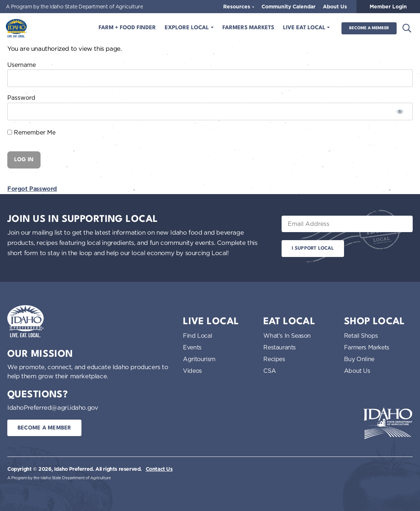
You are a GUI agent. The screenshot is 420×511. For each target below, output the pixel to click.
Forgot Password (32, 189)
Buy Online (359, 359)
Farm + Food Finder (127, 28)
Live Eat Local (305, 28)
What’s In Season (287, 336)
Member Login (388, 7)
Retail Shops (361, 336)
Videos (192, 371)
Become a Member (369, 28)
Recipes (274, 359)
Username (22, 65)
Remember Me (31, 132)
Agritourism (199, 359)
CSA (270, 371)
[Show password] (400, 111)
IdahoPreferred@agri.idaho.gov (53, 407)
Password (21, 98)
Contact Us (159, 469)
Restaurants (280, 347)
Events (192, 347)
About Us (335, 7)
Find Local (197, 336)
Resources (237, 7)
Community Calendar (289, 7)
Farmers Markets (248, 28)
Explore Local (188, 28)
